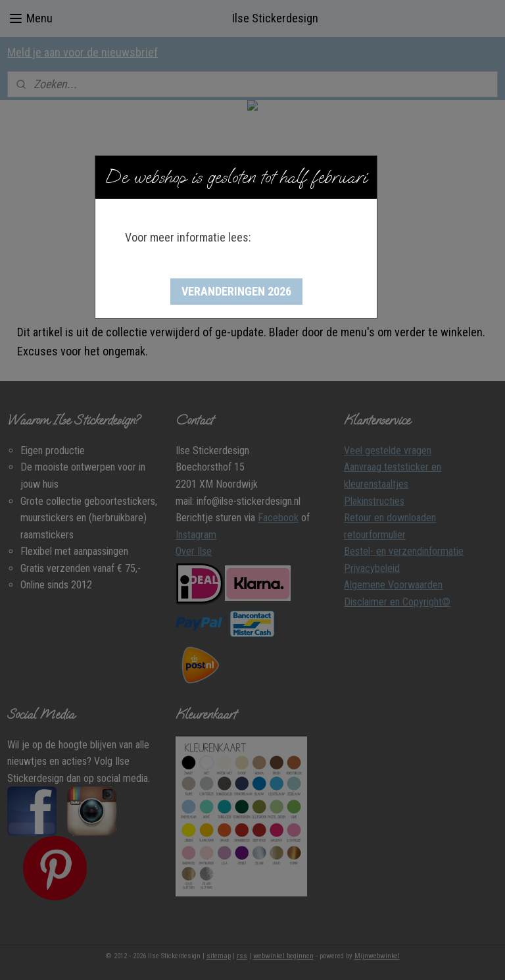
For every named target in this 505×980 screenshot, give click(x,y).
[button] (236, 292)
